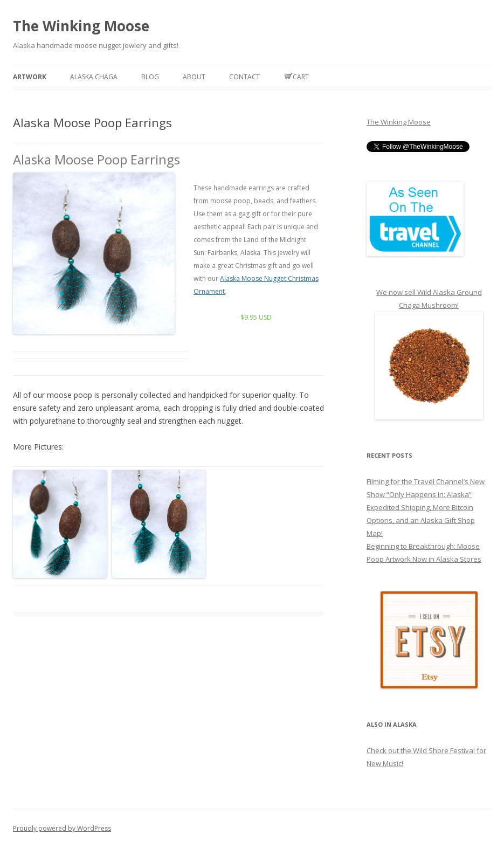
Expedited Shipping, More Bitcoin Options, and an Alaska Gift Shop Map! (421, 520)
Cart (296, 77)
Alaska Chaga (94, 77)
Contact (244, 77)
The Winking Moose (81, 26)
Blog (150, 77)
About (194, 77)
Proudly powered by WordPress (62, 828)
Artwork (30, 77)
